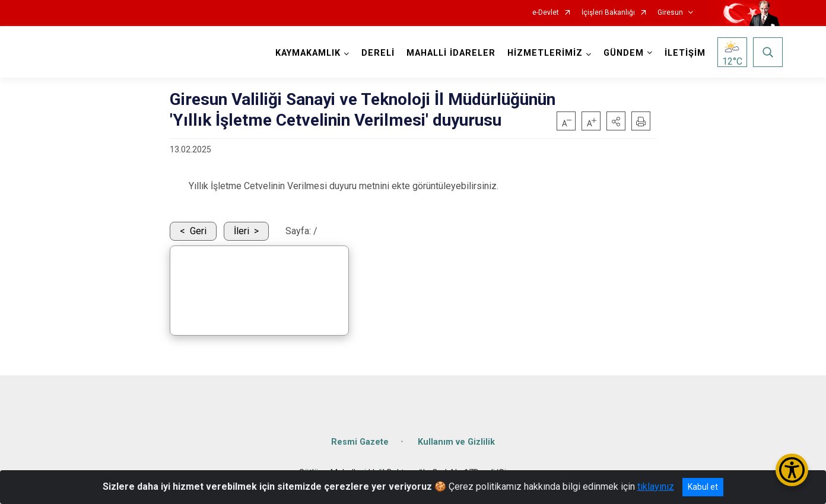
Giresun (670, 13)
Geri (198, 231)
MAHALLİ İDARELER (451, 53)
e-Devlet (546, 13)
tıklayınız (656, 487)
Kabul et (703, 487)
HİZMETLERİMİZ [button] (545, 53)
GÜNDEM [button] (624, 53)
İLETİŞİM (685, 53)
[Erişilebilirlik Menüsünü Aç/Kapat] (792, 470)
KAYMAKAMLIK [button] (308, 53)
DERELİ (378, 53)
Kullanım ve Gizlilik (456, 442)
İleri (242, 231)
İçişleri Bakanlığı (608, 13)
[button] (616, 121)
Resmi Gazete (360, 442)
